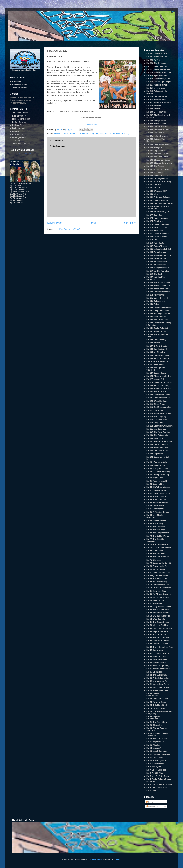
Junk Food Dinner (20, 113)
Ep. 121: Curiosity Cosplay (158, 398)
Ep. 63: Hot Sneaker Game (158, 585)
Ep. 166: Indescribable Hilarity (159, 249)
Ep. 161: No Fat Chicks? (157, 265)
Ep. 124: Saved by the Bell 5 (159, 389)
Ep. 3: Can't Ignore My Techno (159, 785)
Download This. (91, 125)
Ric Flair (116, 134)
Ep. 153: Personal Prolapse (158, 292)
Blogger (117, 859)
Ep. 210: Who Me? (154, 106)
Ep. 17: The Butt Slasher (157, 739)
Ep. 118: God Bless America (159, 407)
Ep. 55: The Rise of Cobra (157, 610)
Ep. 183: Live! (152, 194)
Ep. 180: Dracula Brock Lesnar (160, 203)
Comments (152, 806)
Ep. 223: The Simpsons (156, 63)
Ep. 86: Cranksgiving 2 (156, 509)
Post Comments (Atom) (70, 229)
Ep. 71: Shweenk (154, 560)
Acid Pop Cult (18, 141)
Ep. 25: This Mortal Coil (157, 705)
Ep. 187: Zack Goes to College (159, 182)
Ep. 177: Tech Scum (155, 215)
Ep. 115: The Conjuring (156, 416)
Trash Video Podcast (21, 144)
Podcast (108, 134)
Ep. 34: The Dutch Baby (157, 675)
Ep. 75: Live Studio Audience (159, 547)
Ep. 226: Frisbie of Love (157, 54)
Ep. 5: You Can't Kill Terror (158, 776)
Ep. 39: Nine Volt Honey (157, 659)
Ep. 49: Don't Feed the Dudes (159, 628)
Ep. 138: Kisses (153, 343)
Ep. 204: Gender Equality (157, 127)
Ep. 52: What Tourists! (156, 619)
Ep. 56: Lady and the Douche (159, 607)
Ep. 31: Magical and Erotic (158, 684)
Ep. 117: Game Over (155, 410)
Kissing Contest (19, 116)
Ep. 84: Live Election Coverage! (155, 516)
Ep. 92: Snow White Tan (157, 490)
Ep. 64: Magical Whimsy (157, 582)
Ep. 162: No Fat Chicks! (157, 262)
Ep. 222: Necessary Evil (157, 66)
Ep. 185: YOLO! (153, 188)
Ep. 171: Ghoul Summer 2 (157, 234)
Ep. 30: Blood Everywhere (158, 687)
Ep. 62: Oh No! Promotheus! (159, 588)
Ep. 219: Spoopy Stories (157, 76)
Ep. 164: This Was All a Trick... (159, 255)
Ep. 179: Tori (15, 185)
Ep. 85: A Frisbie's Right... (158, 512)
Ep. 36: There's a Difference (158, 669)
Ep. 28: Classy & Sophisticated (153, 695)
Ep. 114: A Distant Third (157, 420)
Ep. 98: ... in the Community (158, 472)
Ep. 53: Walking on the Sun (158, 616)
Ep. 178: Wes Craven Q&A (158, 212)
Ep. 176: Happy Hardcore (157, 218)
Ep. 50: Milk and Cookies (157, 625)
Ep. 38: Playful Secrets (156, 663)
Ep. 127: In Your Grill (155, 379)
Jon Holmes (83, 134)
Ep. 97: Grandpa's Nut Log (158, 475)
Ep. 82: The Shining (155, 524)
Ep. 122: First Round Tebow (158, 395)
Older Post (129, 223)
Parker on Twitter (20, 84)
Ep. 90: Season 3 (17, 196)
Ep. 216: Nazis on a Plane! (158, 85)
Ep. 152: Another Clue (156, 295)
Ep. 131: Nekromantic (156, 365)
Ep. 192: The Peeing (155, 166)
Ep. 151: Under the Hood (157, 298)
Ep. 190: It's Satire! (155, 172)
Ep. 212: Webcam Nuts (156, 100)
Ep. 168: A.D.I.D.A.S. (155, 243)
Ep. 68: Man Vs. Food (156, 569)
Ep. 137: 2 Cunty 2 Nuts (157, 346)
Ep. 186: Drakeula (154, 185)
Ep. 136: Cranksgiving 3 (157, 349)
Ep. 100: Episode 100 (155, 465)
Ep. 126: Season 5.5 (18, 188)
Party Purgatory (96, 134)
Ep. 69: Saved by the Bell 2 (158, 566)
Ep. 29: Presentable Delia (157, 690)
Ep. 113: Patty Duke (155, 423)
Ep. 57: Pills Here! (154, 603)
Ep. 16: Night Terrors (155, 742)
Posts (149, 802)
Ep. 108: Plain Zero (155, 438)
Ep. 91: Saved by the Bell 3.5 (159, 493)
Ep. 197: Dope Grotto (155, 151)
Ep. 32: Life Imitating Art (157, 681)
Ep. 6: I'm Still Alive (155, 773)
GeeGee (73, 134)
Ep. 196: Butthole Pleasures (158, 154)
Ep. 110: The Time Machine (158, 432)
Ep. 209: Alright (153, 109)
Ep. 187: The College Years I (22, 183)
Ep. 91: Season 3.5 (18, 194)
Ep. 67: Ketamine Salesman (158, 572)
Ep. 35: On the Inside (155, 672)
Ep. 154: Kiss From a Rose (158, 289)
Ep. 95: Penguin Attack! (157, 481)
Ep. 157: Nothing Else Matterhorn (156, 278)
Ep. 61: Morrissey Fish (156, 591)
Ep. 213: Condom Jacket (157, 96)
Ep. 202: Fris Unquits (155, 133)
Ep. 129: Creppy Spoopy (157, 373)
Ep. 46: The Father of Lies (158, 638)
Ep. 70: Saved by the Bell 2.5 (159, 563)
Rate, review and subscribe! (25, 69)
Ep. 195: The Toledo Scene (158, 157)
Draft (66, 134)
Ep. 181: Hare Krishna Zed (158, 200)
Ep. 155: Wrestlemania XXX (158, 286)
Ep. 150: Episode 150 (155, 301)
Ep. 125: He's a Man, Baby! (158, 386)
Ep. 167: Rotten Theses (156, 246)
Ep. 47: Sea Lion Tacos (156, 635)
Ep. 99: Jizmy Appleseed (157, 468)
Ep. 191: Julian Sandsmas (158, 169)
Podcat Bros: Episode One (158, 361)
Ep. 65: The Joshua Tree (157, 579)
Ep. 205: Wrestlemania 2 (157, 124)
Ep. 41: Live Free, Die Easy (158, 653)
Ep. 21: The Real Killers (157, 722)
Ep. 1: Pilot (151, 791)
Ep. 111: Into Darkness (156, 429)
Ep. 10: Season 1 (17, 203)
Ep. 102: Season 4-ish (19, 192)
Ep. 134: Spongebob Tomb (158, 355)
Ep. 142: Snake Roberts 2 (157, 328)
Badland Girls (18, 125)
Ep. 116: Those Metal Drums (159, 413)
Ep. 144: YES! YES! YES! (157, 320)
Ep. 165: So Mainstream (157, 252)
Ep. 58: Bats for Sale (155, 600)
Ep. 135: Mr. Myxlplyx (156, 352)
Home (92, 223)
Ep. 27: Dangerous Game (157, 699)
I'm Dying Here (19, 128)
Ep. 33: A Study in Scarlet (157, 678)
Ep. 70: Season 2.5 (18, 198)
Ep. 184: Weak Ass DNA (157, 191)
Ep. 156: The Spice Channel (158, 282)
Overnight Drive (19, 138)
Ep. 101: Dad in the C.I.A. (157, 462)
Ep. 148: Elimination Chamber (159, 307)
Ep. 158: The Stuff (154, 274)
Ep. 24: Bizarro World (156, 708)
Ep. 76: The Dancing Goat (157, 544)
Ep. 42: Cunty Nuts (155, 650)
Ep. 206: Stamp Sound (156, 120)
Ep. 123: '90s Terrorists (156, 392)
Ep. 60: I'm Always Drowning (159, 594)
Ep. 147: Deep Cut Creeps (158, 310)
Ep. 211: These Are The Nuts (159, 103)
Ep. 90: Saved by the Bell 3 (158, 497)
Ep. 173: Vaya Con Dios (157, 227)
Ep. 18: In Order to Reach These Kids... (157, 735)
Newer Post (54, 223)
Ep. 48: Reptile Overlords (157, 631)
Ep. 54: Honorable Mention (158, 613)
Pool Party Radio (24, 153)
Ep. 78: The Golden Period (158, 536)
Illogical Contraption (21, 119)
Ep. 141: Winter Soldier (156, 331)
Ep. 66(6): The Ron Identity (158, 576)
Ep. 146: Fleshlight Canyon (158, 314)
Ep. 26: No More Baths (156, 702)
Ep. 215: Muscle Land (156, 88)
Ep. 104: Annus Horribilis (157, 451)
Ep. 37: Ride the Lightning (158, 666)
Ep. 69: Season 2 (17, 200)
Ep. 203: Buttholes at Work (158, 130)
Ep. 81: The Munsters (156, 527)
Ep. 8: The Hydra (154, 767)
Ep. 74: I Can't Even (155, 551)
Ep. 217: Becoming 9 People (159, 82)
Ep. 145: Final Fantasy (156, 317)
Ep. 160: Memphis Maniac (157, 268)
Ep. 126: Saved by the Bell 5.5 (159, 382)
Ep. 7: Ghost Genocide (156, 770)
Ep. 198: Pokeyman (155, 147)
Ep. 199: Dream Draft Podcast (159, 144)
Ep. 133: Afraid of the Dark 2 (159, 358)
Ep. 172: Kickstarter (155, 231)
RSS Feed (16, 81)
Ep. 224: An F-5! (153, 60)
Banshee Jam (18, 135)
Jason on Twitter (19, 88)
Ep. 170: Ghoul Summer (157, 237)
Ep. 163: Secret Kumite (156, 258)
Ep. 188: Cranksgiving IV (157, 179)
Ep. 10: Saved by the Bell (157, 761)
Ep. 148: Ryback (153, 304)
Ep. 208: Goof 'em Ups (156, 112)
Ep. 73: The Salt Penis (156, 554)
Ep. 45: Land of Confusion (158, 641)
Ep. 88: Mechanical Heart (157, 503)
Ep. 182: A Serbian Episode (158, 197)
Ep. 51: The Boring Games (158, 622)
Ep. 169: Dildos (153, 240)
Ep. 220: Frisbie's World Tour (159, 72)
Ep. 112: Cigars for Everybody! (160, 426)
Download (59, 134)
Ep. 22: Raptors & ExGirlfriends (154, 718)
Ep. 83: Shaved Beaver (156, 520)
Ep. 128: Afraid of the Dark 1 (159, 376)
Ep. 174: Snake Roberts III (158, 224)
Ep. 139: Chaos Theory (156, 340)
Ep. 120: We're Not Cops (157, 401)
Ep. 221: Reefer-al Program (158, 69)
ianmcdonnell (96, 859)
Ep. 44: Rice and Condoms (158, 644)
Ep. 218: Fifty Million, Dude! (158, 79)
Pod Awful (17, 131)
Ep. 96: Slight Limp (155, 478)
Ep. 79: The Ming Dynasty (157, 533)
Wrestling (125, 134)
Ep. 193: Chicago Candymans (159, 163)
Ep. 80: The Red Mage (156, 530)
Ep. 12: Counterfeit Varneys (158, 754)
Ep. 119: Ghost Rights (156, 404)
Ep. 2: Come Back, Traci (157, 788)
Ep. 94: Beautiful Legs (156, 484)
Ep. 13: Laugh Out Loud (157, 751)
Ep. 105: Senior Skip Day (157, 448)
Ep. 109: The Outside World (158, 435)
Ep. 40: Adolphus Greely (157, 656)
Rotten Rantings (19, 122)
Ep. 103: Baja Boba (155, 454)
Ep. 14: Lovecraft (154, 748)
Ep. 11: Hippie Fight (155, 757)
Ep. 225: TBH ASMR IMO (157, 57)
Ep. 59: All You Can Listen (158, 597)
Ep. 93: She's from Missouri (158, 487)
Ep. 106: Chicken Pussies (157, 445)
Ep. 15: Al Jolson (154, 745)
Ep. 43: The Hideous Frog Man (160, 647)
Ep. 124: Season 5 (18, 190)
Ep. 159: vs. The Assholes (158, 271)
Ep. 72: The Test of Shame (158, 557)
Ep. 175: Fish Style (154, 221)
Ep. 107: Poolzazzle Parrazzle (159, 441)
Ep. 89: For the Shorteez (157, 500)
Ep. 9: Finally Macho (155, 764)
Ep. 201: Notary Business (157, 136)
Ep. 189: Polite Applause (157, 176)
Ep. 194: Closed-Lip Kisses (158, 160)
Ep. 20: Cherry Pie (154, 725)
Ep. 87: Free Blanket (155, 506)
